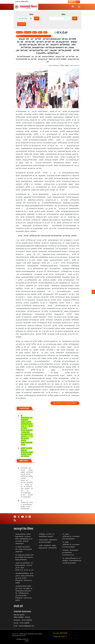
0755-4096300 (27, 620)
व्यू (19, 36)
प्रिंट (45, 32)
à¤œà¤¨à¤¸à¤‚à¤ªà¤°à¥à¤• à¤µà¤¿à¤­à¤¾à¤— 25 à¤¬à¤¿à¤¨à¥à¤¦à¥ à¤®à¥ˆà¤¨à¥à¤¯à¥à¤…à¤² (24, 567)
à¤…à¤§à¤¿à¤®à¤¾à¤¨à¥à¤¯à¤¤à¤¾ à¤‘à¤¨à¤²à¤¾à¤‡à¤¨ (71, 537)
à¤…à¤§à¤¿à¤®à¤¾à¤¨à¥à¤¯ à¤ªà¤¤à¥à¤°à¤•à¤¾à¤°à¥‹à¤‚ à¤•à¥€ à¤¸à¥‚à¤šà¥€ (72, 561)
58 (19, 36)
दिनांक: (32, 15)
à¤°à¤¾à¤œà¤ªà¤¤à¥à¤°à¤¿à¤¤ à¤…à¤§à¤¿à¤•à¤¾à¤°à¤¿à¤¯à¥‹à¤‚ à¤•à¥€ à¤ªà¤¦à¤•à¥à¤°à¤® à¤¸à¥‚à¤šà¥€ (24, 578)
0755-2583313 (25, 623)
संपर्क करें (18, 2)
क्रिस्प (20, 639)
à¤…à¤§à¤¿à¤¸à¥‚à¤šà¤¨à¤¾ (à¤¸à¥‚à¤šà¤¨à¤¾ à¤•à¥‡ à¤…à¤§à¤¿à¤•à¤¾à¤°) (25, 557)
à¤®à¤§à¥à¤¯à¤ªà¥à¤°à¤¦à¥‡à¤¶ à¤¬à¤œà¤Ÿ (47, 535)
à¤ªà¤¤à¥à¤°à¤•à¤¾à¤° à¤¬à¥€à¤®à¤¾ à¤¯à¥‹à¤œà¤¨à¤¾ (70, 553)
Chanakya (27, 32)
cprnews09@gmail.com (26, 626)
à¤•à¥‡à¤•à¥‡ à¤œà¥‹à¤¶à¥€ (66, 403)
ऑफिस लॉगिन (25, 2)
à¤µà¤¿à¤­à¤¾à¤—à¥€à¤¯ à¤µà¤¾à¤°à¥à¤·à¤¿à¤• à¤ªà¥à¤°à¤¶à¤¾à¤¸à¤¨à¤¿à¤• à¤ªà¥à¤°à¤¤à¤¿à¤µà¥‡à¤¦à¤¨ (24, 539)
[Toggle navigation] (79, 7)
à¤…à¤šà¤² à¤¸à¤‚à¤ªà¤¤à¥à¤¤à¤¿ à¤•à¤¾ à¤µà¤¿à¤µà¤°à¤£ (24, 549)
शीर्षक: (63, 15)
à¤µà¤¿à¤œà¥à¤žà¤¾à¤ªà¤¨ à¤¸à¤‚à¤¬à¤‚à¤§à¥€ (48, 541)
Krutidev (19, 32)
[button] (78, 2)
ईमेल (40, 32)
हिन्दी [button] (71, 2)
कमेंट (34, 32)
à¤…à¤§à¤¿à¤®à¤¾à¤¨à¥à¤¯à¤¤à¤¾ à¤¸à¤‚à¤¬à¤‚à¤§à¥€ (71, 545)
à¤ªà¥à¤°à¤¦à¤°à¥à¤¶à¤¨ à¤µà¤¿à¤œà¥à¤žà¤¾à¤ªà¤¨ (48, 547)
